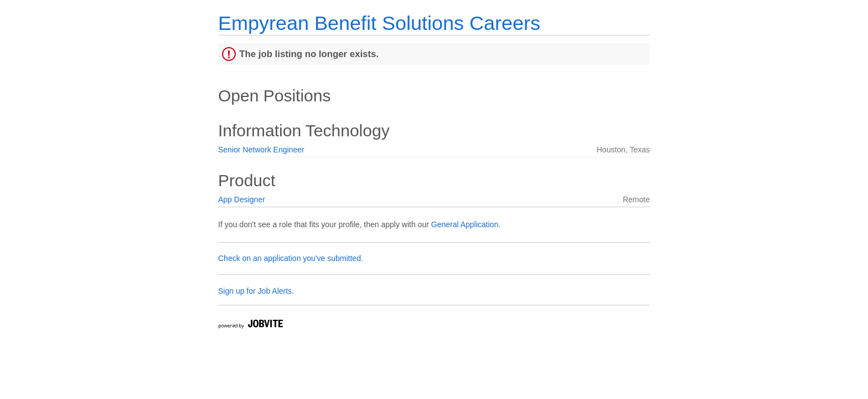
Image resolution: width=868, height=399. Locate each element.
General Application (465, 224)
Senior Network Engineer (261, 150)
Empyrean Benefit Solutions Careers (379, 23)
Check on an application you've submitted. (291, 258)
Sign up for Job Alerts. (256, 291)
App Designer (242, 199)
